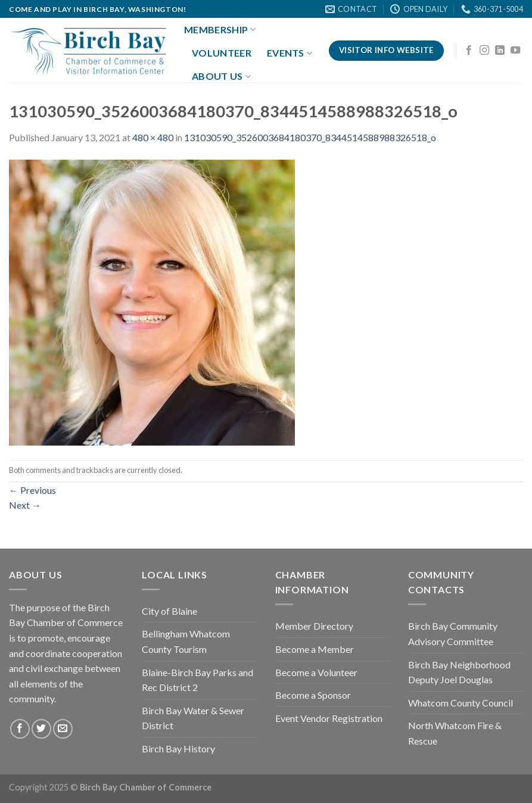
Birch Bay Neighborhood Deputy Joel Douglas (459, 672)
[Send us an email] (63, 729)
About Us (221, 76)
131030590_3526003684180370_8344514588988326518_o (310, 137)
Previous (32, 490)
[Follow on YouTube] (515, 51)
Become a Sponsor (313, 695)
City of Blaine (169, 611)
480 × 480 (153, 137)
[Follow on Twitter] (41, 729)
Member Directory (314, 626)
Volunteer (222, 53)
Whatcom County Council (461, 703)
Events (290, 53)
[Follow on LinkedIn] (500, 51)
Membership (220, 30)
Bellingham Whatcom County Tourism (186, 641)
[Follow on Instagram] (484, 51)
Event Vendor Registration (329, 718)
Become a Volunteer (316, 672)
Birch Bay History (178, 748)
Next (25, 505)
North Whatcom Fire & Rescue (455, 733)
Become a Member (315, 649)
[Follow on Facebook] (469, 51)
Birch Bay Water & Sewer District (193, 718)
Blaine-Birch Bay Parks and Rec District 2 (197, 680)
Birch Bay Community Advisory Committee (453, 634)
